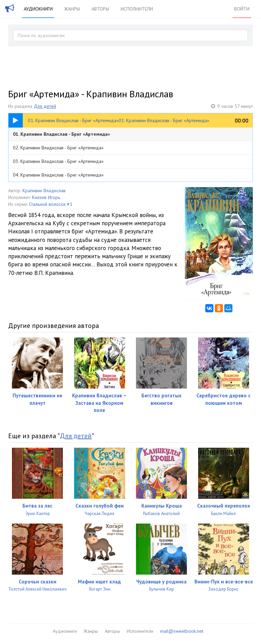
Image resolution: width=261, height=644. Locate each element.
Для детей (45, 106)
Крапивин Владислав (44, 191)
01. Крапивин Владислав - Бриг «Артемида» (62, 134)
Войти (242, 9)
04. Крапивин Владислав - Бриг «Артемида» (58, 175)
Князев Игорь (46, 197)
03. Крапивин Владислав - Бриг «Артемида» (58, 161)
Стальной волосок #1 (51, 204)
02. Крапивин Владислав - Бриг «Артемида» (58, 148)
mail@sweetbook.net (182, 631)
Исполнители (137, 9)
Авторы (100, 9)
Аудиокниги (38, 9)
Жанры (72, 9)
